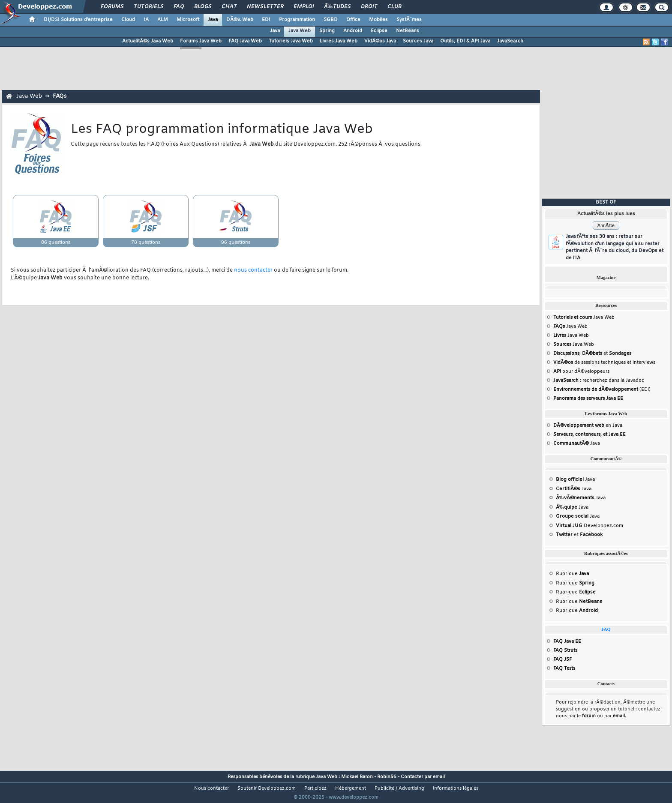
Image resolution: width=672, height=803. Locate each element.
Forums (112, 7)
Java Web (300, 31)
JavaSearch (510, 41)
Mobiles (378, 20)
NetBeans (408, 31)
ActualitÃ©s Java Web (148, 41)
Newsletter (265, 7)
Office (353, 20)
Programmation (297, 20)
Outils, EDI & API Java (465, 41)
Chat (229, 7)
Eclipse (379, 31)
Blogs (203, 7)
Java (213, 20)
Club (394, 7)
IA (146, 20)
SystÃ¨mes (409, 20)
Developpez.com (589, 526)
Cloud (128, 20)
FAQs (60, 96)
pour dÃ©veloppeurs (581, 372)
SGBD (331, 20)
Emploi (304, 7)
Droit (369, 7)
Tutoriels (148, 7)
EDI (266, 20)
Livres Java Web (339, 41)
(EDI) (602, 390)
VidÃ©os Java (380, 41)
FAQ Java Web (245, 41)
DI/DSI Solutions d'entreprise (78, 20)
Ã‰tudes (337, 7)
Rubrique (572, 574)
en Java (588, 425)
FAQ (179, 7)
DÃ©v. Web (240, 20)
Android (353, 31)
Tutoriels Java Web (291, 41)
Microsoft (188, 20)
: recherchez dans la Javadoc (599, 381)
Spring (327, 31)
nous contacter (253, 270)
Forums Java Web (201, 41)
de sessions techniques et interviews (604, 363)
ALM (163, 20)
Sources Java (418, 41)
